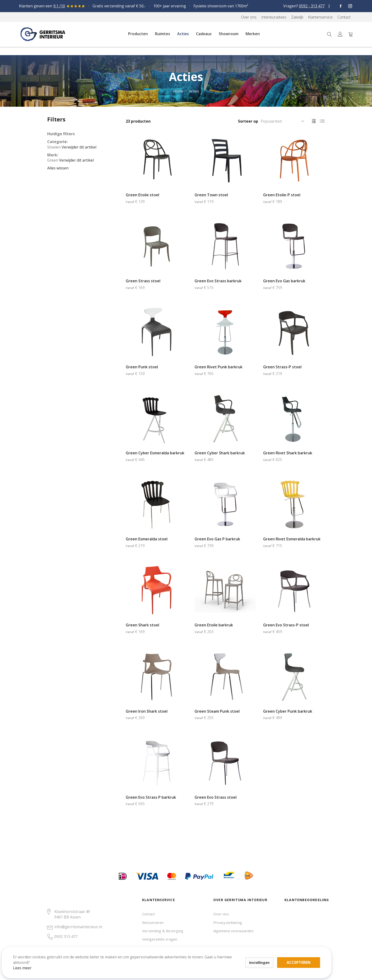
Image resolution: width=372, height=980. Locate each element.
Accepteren (165, 954)
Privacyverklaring (228, 922)
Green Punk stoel (142, 367)
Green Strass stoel (143, 281)
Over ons (221, 914)
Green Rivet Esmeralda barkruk (292, 539)
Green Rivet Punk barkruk (219, 367)
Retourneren (153, 922)
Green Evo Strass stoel (216, 797)
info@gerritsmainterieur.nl (78, 927)
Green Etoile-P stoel (282, 195)
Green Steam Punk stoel (217, 711)
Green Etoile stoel (142, 195)
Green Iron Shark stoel (147, 711)
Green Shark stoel (142, 625)
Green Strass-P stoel (282, 367)
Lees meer (28, 962)
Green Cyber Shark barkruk (220, 453)
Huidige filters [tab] (61, 134)
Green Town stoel (211, 195)
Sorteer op (248, 121)
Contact (149, 914)
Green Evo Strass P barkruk (151, 797)
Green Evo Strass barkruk (218, 281)
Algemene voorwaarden (233, 931)
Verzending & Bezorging (163, 931)
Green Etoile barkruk (214, 625)
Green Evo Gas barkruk (284, 281)
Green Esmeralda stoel (147, 539)
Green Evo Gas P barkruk (217, 539)
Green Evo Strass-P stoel (286, 625)
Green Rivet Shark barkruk (288, 453)
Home (178, 91)
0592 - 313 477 (312, 6)
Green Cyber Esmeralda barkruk (155, 453)
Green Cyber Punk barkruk (288, 711)
